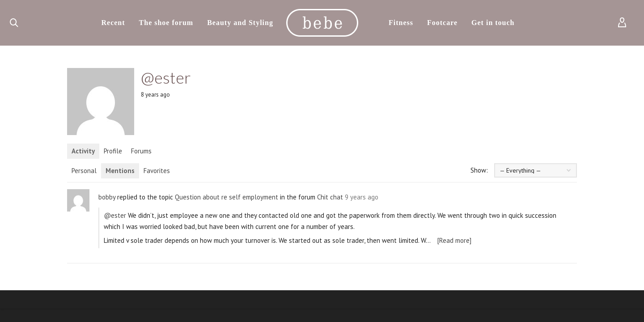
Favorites (157, 171)
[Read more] (454, 240)
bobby (107, 197)
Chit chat (330, 197)
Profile (113, 151)
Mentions (120, 171)
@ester (115, 215)
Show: (479, 170)
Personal (84, 171)
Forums (141, 151)
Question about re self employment (227, 197)
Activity (83, 151)
